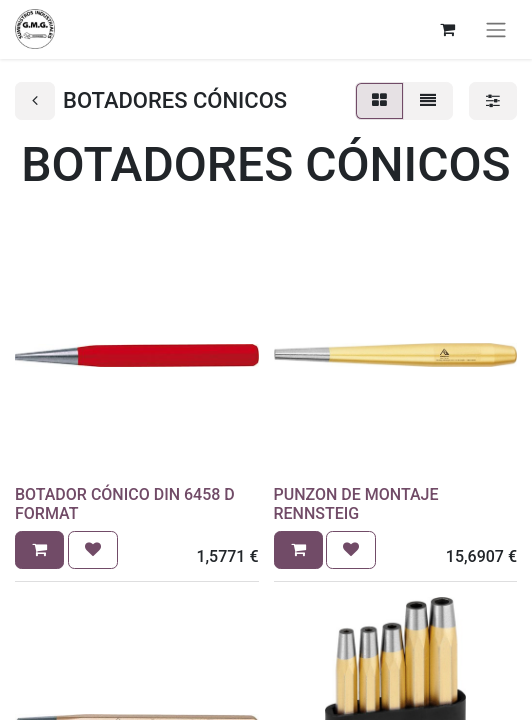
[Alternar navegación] (496, 29)
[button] (39, 550)
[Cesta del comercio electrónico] (447, 29)
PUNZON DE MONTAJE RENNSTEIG (356, 504)
